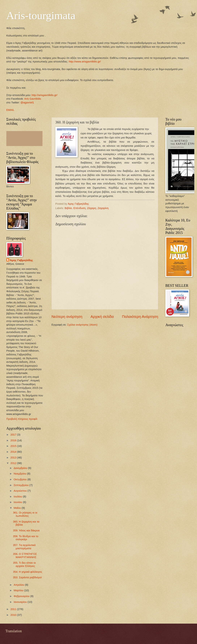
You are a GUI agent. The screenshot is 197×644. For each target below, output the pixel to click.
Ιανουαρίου (21, 602)
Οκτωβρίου (20, 479)
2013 (14, 458)
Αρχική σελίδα (102, 316)
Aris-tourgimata (41, 16)
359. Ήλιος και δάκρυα (26, 530)
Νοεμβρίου (20, 474)
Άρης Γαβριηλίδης (21, 260)
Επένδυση (79, 208)
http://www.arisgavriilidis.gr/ (84, 62)
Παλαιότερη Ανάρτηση (140, 316)
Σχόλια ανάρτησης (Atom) (82, 325)
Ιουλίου (18, 497)
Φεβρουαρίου (22, 596)
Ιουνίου (18, 502)
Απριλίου (19, 585)
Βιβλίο (68, 208)
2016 (14, 440)
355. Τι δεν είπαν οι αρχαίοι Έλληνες (24, 564)
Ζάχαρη (92, 208)
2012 (14, 463)
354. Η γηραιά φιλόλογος (28, 572)
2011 (14, 609)
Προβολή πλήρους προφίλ (22, 419)
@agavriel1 (27, 103)
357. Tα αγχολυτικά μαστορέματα (24, 547)
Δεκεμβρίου (21, 468)
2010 (14, 615)
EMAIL (10, 110)
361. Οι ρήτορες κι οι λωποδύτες (25, 514)
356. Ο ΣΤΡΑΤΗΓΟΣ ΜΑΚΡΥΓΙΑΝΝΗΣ (25, 556)
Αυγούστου (20, 491)
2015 (14, 446)
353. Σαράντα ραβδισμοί (27, 577)
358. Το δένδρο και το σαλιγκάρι (26, 538)
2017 (14, 435)
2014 (14, 452)
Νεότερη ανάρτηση (67, 316)
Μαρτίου (19, 590)
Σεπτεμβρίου (21, 485)
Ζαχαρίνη (103, 208)
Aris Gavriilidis (33, 99)
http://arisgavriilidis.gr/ (44, 95)
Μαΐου (18, 508)
